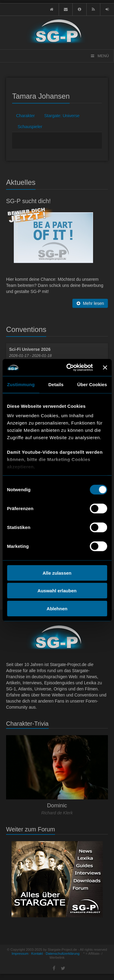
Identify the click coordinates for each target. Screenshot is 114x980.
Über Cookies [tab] (92, 384)
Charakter (25, 116)
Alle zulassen (57, 573)
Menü (100, 56)
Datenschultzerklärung (62, 954)
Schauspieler (30, 127)
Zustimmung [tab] (21, 384)
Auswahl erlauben (57, 591)
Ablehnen (57, 608)
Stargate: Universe (62, 116)
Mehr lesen (90, 303)
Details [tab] (56, 384)
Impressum (20, 954)
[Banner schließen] (105, 368)
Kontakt (37, 954)
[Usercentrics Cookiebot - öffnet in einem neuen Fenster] (69, 368)
